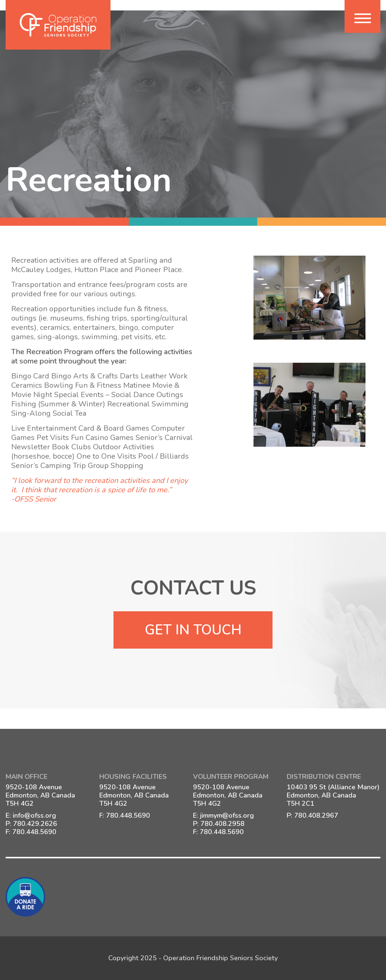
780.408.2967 (316, 815)
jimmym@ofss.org (227, 815)
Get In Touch (193, 630)
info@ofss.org (34, 815)
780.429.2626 (35, 824)
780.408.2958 (222, 824)
